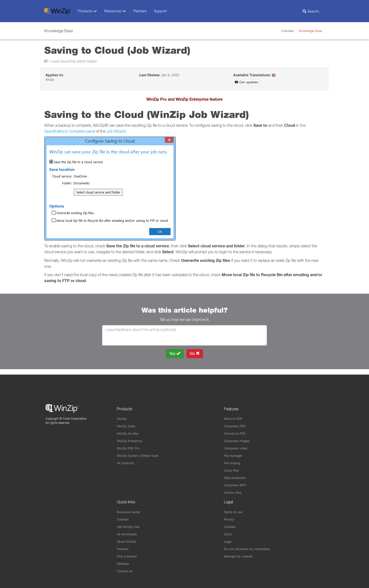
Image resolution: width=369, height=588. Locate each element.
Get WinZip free (129, 525)
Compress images (238, 437)
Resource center (130, 510)
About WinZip (127, 540)
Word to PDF (234, 414)
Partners (140, 11)
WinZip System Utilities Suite (139, 452)
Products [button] (87, 11)
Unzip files (232, 467)
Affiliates (123, 563)
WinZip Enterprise (131, 437)
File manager (234, 452)
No (195, 354)
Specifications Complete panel (70, 131)
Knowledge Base (311, 31)
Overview (288, 31)
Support (160, 11)
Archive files (233, 490)
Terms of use (234, 510)
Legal (228, 540)
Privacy (230, 518)
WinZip (122, 414)
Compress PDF (236, 422)
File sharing (233, 460)
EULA (228, 533)
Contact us (125, 571)
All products (126, 460)
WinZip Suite (127, 422)
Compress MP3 (236, 483)
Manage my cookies (240, 556)
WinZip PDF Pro (129, 445)
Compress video (237, 445)
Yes (175, 354)
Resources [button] (115, 11)
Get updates (246, 82)
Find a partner (128, 556)
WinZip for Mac (129, 429)
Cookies (230, 525)
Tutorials (123, 518)
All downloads (128, 533)
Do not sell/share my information (249, 548)
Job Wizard (116, 131)
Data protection (236, 475)
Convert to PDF (236, 429)
